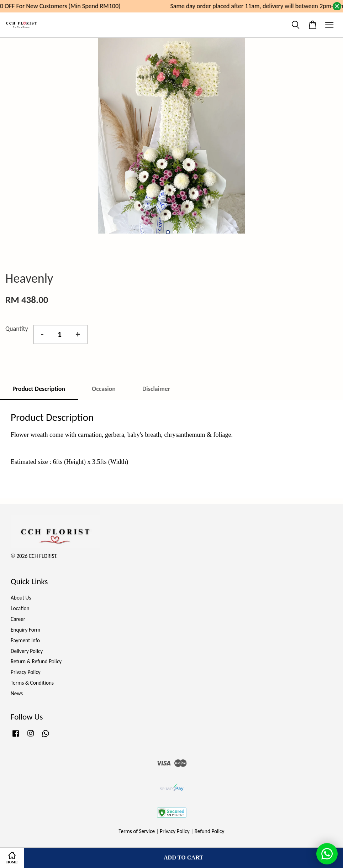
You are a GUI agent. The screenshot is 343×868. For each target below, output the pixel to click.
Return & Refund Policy (36, 661)
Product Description (39, 389)
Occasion (104, 389)
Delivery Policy (27, 651)
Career (18, 619)
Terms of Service (137, 831)
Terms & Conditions (32, 683)
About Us (21, 598)
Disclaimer (156, 389)
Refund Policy (210, 831)
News (17, 693)
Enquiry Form (25, 630)
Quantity (17, 329)
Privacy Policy (26, 672)
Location (20, 608)
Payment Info (25, 640)
